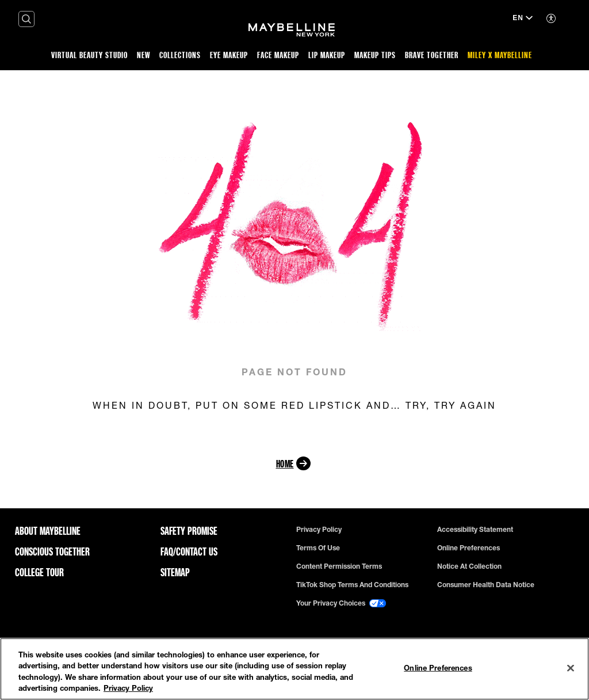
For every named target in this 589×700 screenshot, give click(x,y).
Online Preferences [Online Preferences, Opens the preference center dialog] (438, 668)
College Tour (39, 572)
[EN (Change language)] (523, 19)
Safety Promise (189, 531)
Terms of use (318, 548)
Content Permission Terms (339, 566)
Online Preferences (468, 548)
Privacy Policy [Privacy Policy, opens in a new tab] (128, 688)
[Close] (571, 668)
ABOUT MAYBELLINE (48, 531)
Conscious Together (52, 551)
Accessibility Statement (475, 530)
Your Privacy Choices (341, 603)
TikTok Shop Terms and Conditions (352, 585)
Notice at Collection (469, 566)
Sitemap (175, 572)
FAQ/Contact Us (189, 551)
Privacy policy (319, 530)
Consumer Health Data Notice (486, 585)
